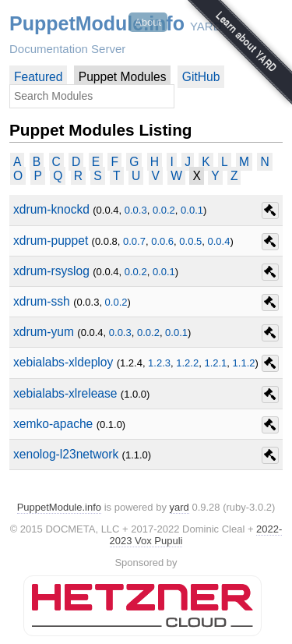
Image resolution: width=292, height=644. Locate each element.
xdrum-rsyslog (51, 271)
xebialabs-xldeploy (63, 362)
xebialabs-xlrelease (65, 393)
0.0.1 (192, 210)
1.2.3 (159, 363)
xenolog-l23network (66, 454)
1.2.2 (187, 363)
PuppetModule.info (97, 23)
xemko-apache (53, 424)
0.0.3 (136, 210)
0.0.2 (164, 210)
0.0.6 (162, 241)
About (148, 22)
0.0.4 (219, 241)
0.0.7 (134, 241)
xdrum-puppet (51, 241)
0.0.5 (190, 241)
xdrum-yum (44, 332)
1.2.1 (215, 363)
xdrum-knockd (51, 209)
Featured (38, 77)
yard (179, 507)
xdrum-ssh (42, 301)
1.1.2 (244, 363)
